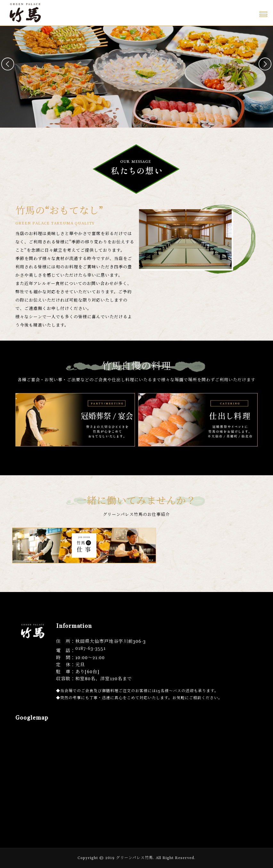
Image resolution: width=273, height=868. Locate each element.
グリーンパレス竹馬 (135, 858)
